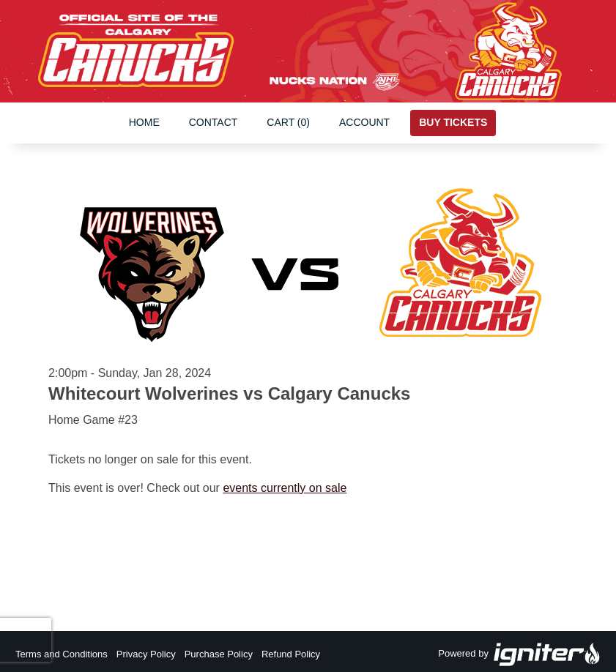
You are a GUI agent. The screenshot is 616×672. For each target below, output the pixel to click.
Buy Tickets (453, 122)
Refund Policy (291, 654)
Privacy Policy (146, 654)
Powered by (519, 654)
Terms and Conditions (62, 654)
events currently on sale (285, 488)
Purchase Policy (219, 654)
